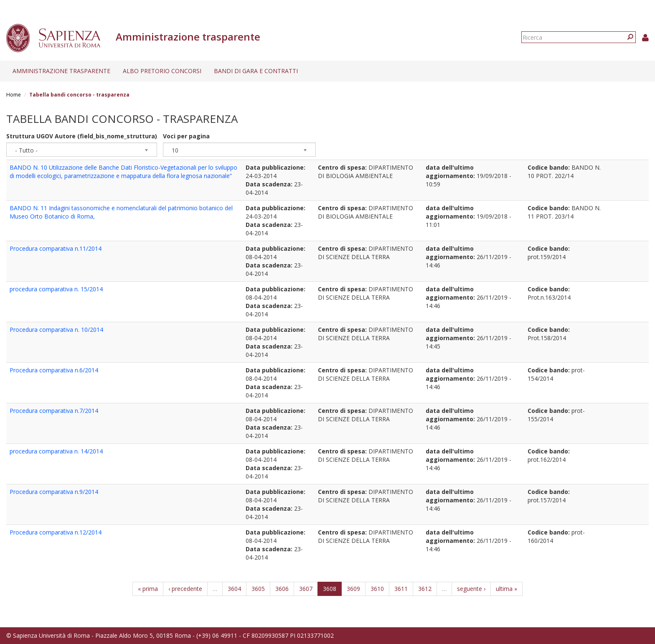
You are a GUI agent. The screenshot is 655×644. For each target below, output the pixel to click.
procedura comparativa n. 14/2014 (56, 451)
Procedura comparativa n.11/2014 (56, 248)
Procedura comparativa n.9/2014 (54, 492)
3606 (282, 589)
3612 (425, 589)
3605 (258, 589)
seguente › (471, 589)
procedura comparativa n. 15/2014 (56, 289)
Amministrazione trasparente (61, 71)
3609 (353, 589)
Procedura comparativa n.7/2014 (54, 411)
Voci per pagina (186, 136)
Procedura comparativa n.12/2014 (56, 532)
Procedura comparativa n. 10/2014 (56, 330)
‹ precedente (185, 589)
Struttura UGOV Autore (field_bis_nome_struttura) (82, 136)
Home (14, 95)
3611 (401, 589)
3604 (234, 589)
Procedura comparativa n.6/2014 (54, 370)
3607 (306, 589)
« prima (148, 589)
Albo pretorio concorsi (162, 71)
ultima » (506, 589)
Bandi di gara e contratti (256, 71)
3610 (377, 589)
